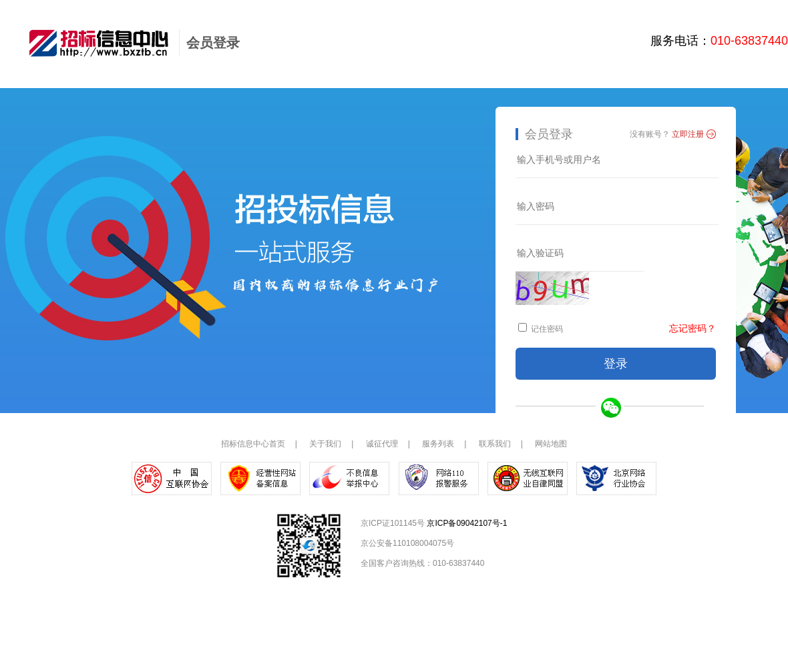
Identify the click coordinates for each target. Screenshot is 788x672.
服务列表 (438, 444)
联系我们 (495, 444)
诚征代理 (382, 444)
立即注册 (688, 134)
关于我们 (325, 444)
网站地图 (551, 444)
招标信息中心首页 (253, 444)
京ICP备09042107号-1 (467, 523)
